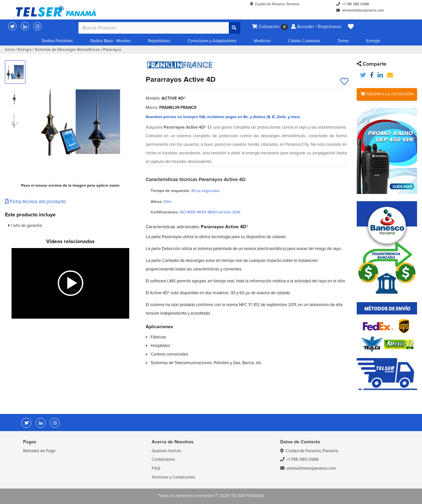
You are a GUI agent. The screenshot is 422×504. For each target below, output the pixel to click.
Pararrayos (112, 50)
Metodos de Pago (39, 451)
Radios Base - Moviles (110, 41)
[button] (351, 27)
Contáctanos (163, 459)
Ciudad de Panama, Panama (277, 4)
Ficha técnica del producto (36, 202)
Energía (373, 41)
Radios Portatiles (57, 41)
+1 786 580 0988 (355, 4)
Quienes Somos (166, 451)
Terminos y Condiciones (173, 477)
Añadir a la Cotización (387, 94)
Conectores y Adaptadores (212, 41)
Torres (343, 41)
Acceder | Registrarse (316, 27)
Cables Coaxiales (304, 41)
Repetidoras (159, 41)
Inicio (10, 50)
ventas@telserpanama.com (363, 10)
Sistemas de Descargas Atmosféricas (67, 50)
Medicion (262, 41)
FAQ (156, 468)
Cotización (270, 27)
